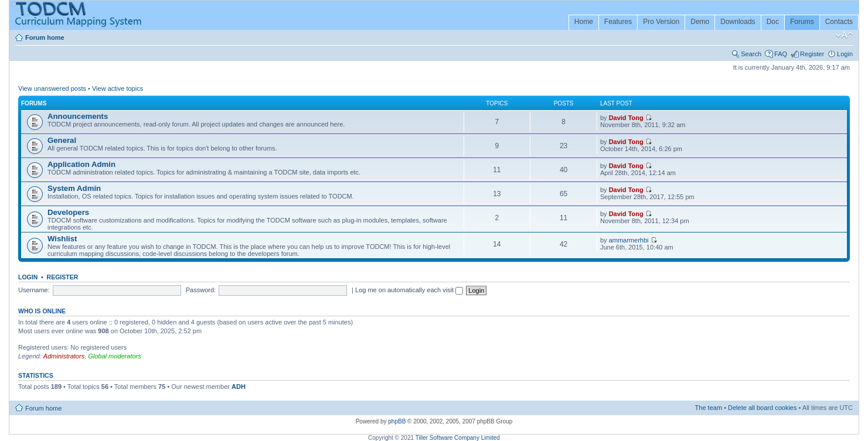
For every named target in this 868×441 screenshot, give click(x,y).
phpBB (397, 421)
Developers (68, 212)
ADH (239, 387)
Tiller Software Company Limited (458, 438)
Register (812, 54)
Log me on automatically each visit (409, 290)
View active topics (118, 88)
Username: (34, 290)
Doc (773, 22)
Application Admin (81, 164)
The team (709, 408)
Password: (201, 290)
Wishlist (62, 239)
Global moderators (115, 356)
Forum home (45, 37)
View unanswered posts (52, 88)
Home (584, 22)
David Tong (626, 118)
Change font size (844, 35)
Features (618, 22)
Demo (700, 22)
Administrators (64, 356)
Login (845, 54)
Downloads (738, 22)
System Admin (74, 188)
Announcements (78, 116)
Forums (802, 22)
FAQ (781, 54)
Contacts (839, 22)
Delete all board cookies (762, 408)
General (62, 140)
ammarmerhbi (629, 240)
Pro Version (661, 22)
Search (751, 54)
